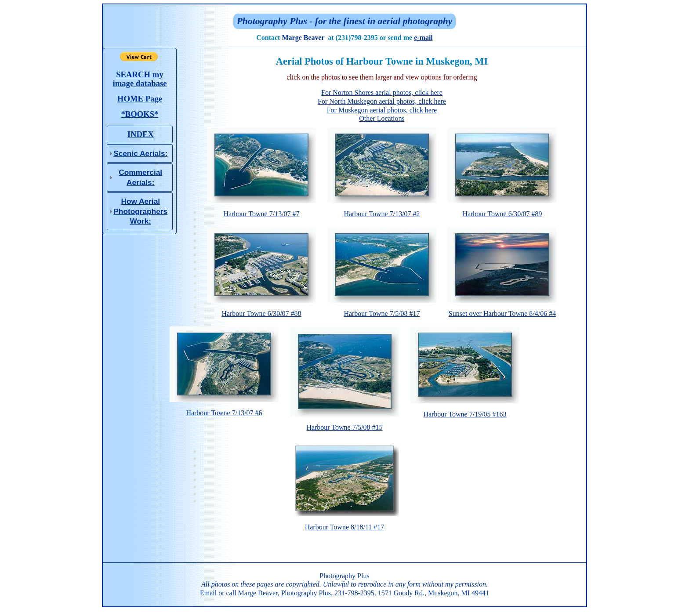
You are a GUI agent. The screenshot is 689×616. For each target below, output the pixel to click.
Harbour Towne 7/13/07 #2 (382, 210)
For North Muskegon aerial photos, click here (382, 101)
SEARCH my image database (140, 79)
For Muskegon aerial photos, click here (382, 110)
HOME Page (140, 99)
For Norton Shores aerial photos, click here (382, 92)
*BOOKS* (140, 114)
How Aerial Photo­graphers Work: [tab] (137, 211)
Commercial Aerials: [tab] (135, 177)
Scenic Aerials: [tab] (137, 153)
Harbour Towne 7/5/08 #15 (345, 424)
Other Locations (382, 118)
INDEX (141, 134)
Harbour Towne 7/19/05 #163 (465, 411)
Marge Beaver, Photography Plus (285, 593)
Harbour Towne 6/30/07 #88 (261, 310)
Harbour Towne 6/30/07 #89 (502, 210)
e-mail (423, 38)
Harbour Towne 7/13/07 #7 (261, 210)
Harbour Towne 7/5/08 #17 (382, 310)
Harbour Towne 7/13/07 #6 (224, 409)
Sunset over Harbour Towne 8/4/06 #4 (502, 310)
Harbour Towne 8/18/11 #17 (344, 524)
